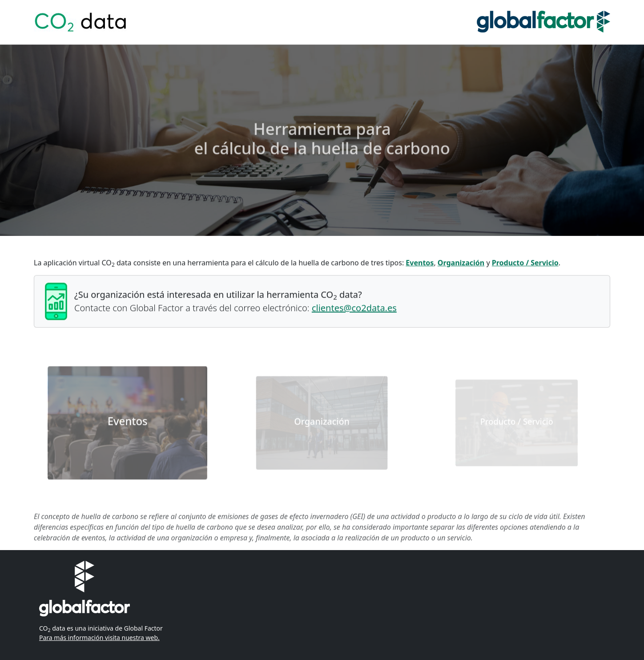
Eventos (420, 263)
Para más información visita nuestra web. (99, 638)
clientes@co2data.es (354, 309)
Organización (461, 263)
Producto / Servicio (525, 263)
